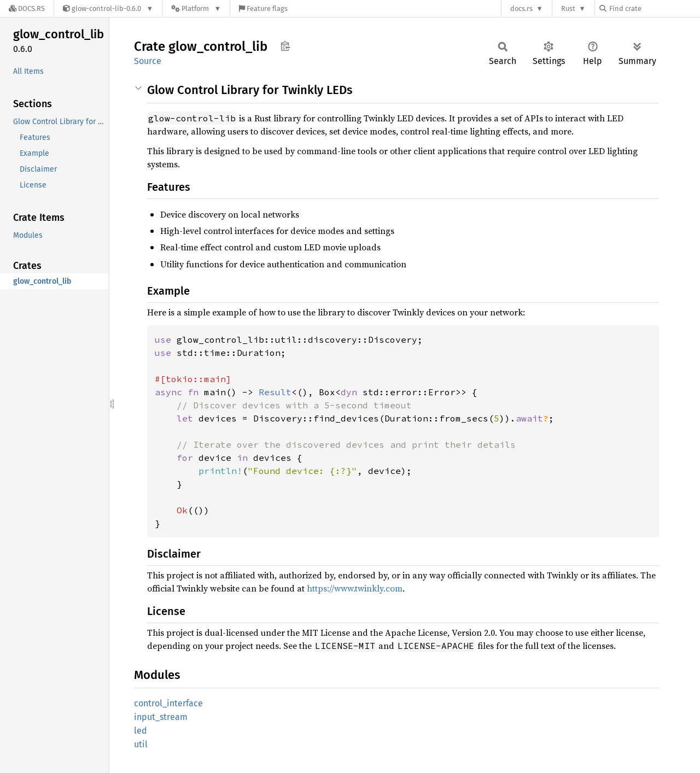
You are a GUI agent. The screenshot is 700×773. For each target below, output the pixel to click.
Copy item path (285, 46)
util (141, 744)
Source (148, 61)
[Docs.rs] (27, 8)
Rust (568, 8)
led (141, 731)
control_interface (168, 703)
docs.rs (521, 8)
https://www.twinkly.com (355, 588)
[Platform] (196, 8)
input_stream (161, 717)
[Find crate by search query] (654, 8)
